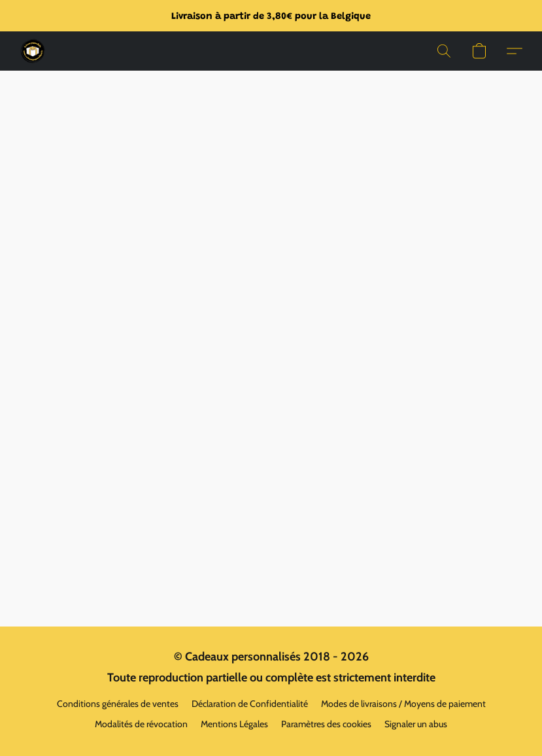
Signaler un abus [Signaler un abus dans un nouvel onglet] (416, 724)
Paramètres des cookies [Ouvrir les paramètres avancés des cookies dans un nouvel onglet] (326, 724)
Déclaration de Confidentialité (250, 704)
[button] (33, 51)
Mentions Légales (234, 724)
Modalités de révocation (141, 724)
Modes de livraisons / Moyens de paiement (403, 704)
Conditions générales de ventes (118, 704)
